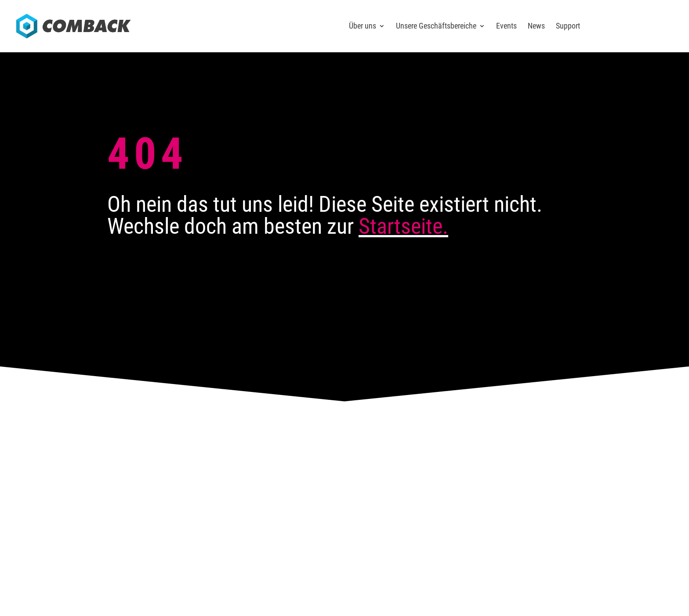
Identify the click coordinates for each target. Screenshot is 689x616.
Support (568, 27)
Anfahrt (211, 442)
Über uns (363, 27)
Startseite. (403, 226)
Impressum (468, 499)
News (536, 27)
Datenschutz (505, 499)
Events (506, 27)
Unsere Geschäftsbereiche (436, 27)
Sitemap (538, 499)
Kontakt (306, 442)
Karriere (402, 442)
